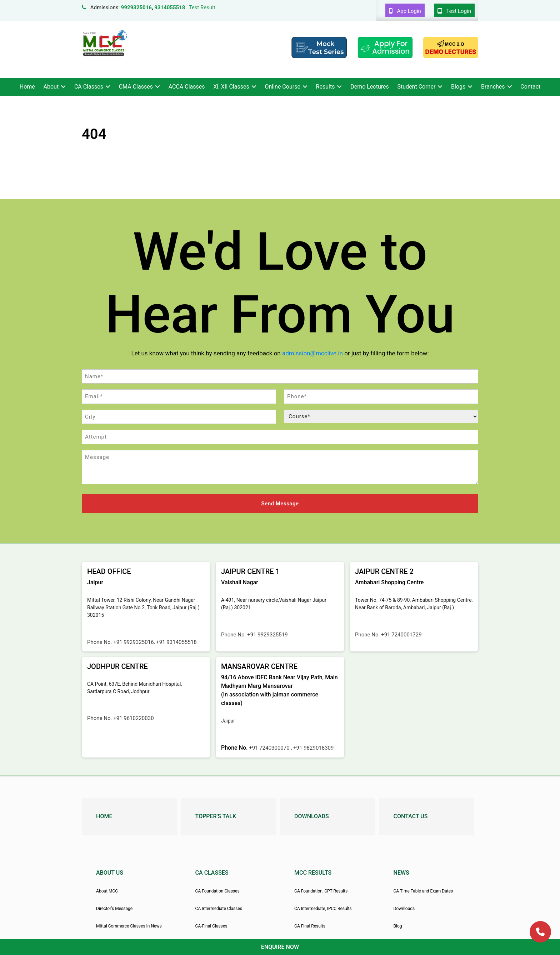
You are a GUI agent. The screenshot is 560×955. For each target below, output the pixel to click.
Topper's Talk (216, 816)
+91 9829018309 (313, 747)
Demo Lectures (370, 87)
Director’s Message (114, 907)
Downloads (312, 816)
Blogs (458, 87)
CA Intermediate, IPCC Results (323, 907)
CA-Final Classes (211, 925)
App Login (405, 11)
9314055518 (170, 7)
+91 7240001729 (401, 634)
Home (27, 87)
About (51, 87)
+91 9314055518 (176, 641)
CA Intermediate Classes (219, 907)
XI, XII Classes (231, 87)
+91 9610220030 (133, 717)
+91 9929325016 (133, 641)
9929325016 (136, 7)
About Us (110, 872)
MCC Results (313, 872)
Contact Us (411, 816)
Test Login (454, 11)
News (401, 872)
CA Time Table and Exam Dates (423, 890)
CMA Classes (136, 87)
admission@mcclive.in (312, 353)
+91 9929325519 (267, 634)
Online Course (282, 87)
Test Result (202, 7)
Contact (530, 87)
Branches (493, 87)
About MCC (107, 890)
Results (326, 87)
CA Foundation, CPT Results (321, 890)
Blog (398, 925)
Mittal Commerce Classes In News (129, 925)
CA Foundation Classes (217, 890)
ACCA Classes (187, 87)
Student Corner (417, 87)
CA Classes (89, 87)
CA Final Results (310, 925)
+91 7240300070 (270, 747)
